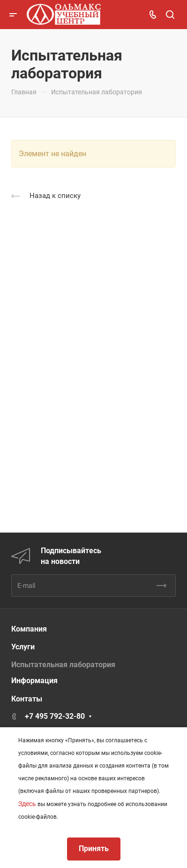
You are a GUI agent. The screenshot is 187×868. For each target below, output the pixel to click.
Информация (34, 681)
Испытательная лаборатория (63, 665)
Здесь (27, 804)
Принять (94, 849)
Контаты (27, 699)
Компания (29, 629)
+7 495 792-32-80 (55, 716)
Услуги (23, 647)
